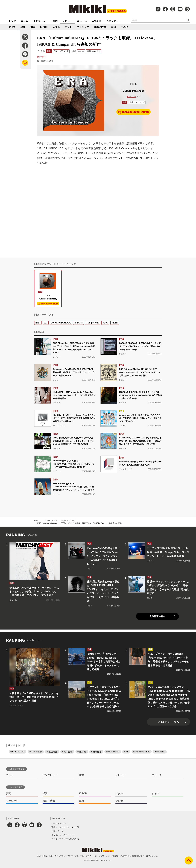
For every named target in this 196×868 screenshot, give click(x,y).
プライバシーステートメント (64, 835)
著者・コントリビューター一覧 (65, 827)
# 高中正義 (67, 752)
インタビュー (40, 21)
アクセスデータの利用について (65, 839)
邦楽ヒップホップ (61, 51)
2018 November (93, 51)
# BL (126, 752)
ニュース (82, 21)
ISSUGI (78, 323)
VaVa (105, 323)
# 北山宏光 (52, 752)
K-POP (44, 27)
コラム (24, 21)
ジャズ (68, 27)
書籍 (113, 27)
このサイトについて (60, 823)
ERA (38, 323)
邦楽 (23, 27)
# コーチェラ (36, 752)
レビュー (67, 21)
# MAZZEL (160, 752)
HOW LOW (131, 97)
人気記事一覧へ (157, 616)
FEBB (115, 323)
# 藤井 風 (82, 752)
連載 (55, 21)
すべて (12, 27)
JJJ (46, 323)
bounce (81, 51)
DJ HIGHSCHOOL (61, 323)
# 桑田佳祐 (96, 752)
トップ (12, 21)
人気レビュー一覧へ (169, 722)
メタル (56, 27)
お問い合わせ (57, 831)
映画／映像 (100, 27)
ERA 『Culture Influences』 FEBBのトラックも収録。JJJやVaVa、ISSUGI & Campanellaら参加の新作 (80, 523)
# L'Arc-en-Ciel (17, 752)
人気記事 (97, 21)
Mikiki (37, 521)
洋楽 (33, 27)
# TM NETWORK (142, 752)
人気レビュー (114, 21)
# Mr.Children (113, 752)
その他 (124, 27)
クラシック (83, 27)
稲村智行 (41, 57)
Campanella (93, 323)
